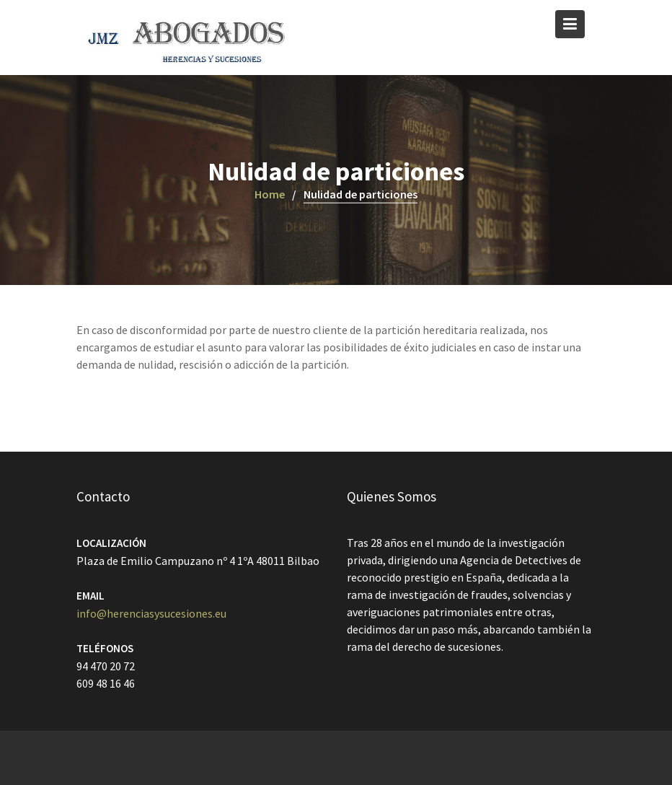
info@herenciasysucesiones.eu (151, 613)
